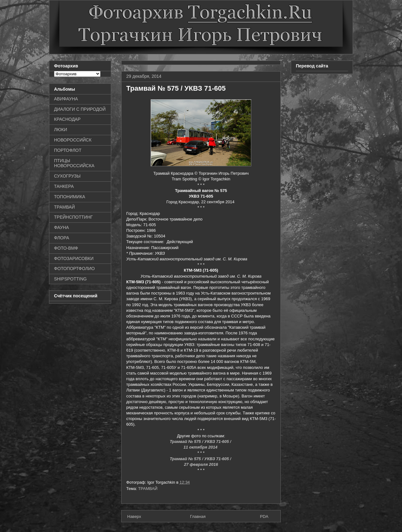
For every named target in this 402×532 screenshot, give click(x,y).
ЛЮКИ (61, 130)
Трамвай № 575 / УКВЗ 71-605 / (201, 442)
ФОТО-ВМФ (66, 248)
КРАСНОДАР (67, 119)
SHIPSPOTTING (70, 279)
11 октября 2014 (201, 447)
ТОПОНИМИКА (70, 197)
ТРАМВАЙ (148, 489)
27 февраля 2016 (201, 464)
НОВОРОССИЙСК (73, 140)
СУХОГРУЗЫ (67, 176)
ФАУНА (61, 227)
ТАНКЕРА (64, 186)
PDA (264, 516)
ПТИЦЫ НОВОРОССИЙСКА (74, 163)
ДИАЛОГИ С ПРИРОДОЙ (80, 109)
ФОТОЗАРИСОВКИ (74, 258)
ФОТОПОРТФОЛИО (74, 269)
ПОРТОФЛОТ (68, 150)
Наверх (134, 516)
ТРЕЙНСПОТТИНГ (73, 217)
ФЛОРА (62, 238)
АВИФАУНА (66, 99)
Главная (198, 516)
